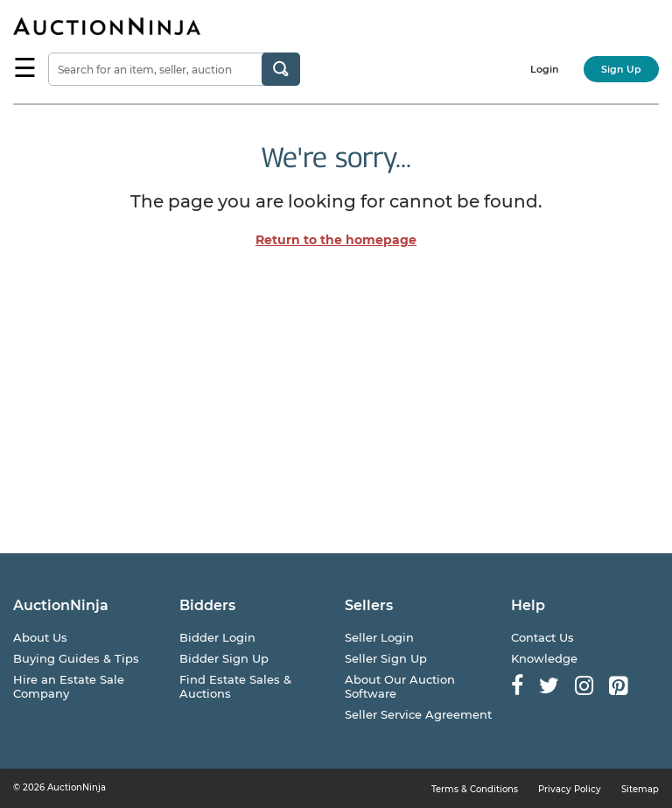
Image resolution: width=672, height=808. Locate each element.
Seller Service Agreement (418, 714)
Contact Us (542, 637)
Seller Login (379, 637)
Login (545, 69)
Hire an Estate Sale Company (69, 686)
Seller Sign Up (386, 658)
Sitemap (640, 789)
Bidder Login (217, 637)
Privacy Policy (570, 789)
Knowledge (544, 658)
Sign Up (621, 69)
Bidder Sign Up (224, 658)
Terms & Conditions (475, 789)
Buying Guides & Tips (76, 658)
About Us (40, 637)
